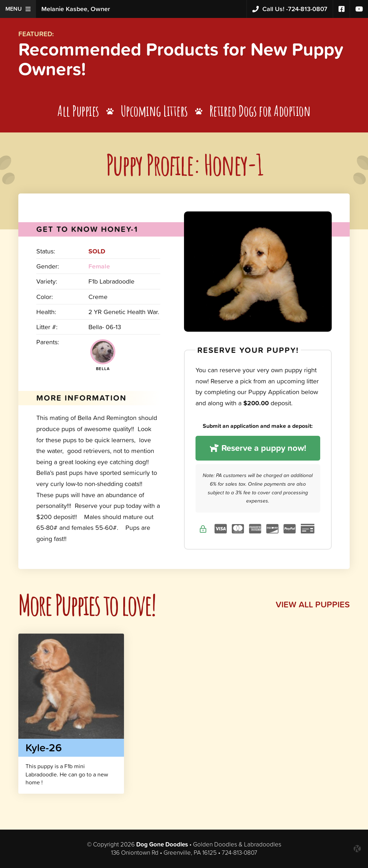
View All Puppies (313, 604)
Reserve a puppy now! (258, 448)
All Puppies (78, 111)
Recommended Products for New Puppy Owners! (181, 59)
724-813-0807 (290, 9)
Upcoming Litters (154, 111)
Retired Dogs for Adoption (260, 111)
